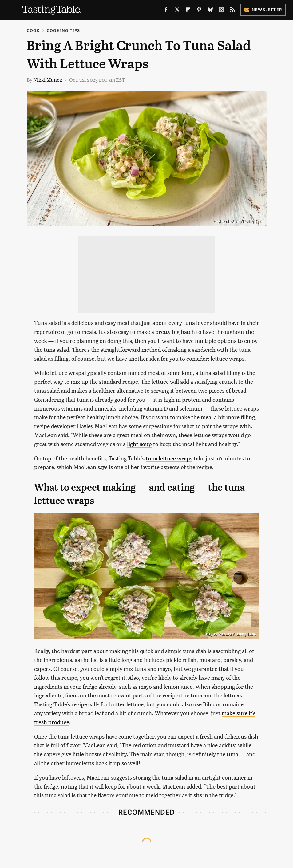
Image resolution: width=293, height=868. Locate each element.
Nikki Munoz (48, 80)
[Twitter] (177, 11)
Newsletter (263, 9)
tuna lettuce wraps (169, 458)
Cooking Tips (63, 30)
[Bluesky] (210, 11)
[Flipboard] (188, 11)
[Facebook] (166, 11)
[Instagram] (221, 11)
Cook (33, 30)
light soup (139, 444)
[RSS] (232, 11)
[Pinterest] (199, 11)
